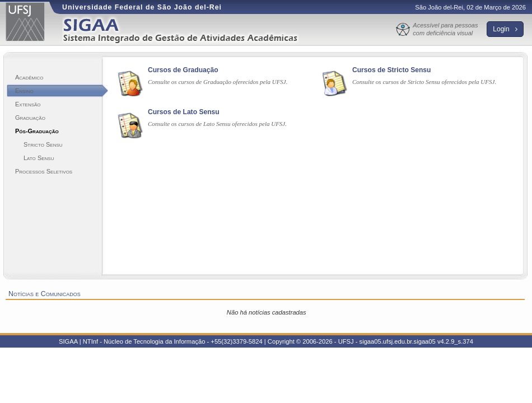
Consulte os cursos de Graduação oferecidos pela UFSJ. (218, 82)
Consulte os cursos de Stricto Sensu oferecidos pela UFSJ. (424, 82)
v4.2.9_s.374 (455, 341)
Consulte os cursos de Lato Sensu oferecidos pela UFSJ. (217, 124)
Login (505, 29)
